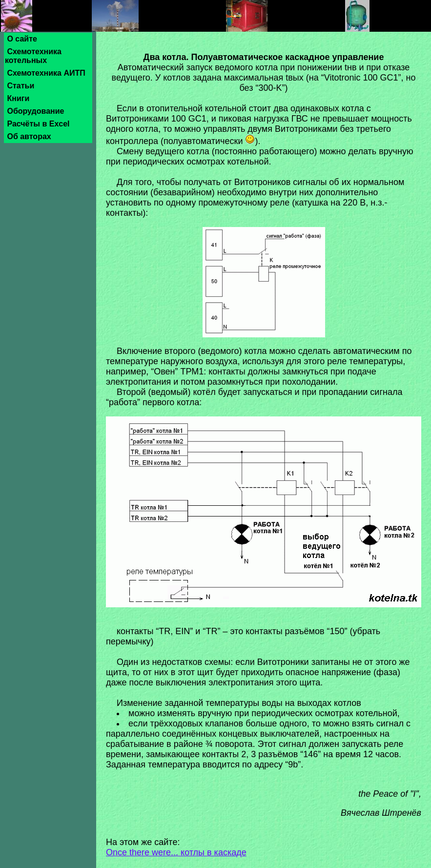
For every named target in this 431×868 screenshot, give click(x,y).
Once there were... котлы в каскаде (176, 852)
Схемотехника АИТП (46, 73)
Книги (18, 98)
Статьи (21, 86)
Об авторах (29, 136)
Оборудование (36, 111)
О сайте (22, 39)
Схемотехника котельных (33, 56)
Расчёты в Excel (38, 124)
